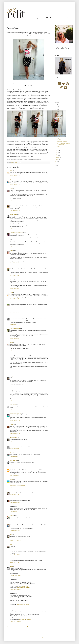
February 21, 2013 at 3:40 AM (16, 589)
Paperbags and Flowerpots (62, 142)
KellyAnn (12, 515)
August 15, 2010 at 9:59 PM (15, 541)
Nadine (12, 317)
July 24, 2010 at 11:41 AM (15, 176)
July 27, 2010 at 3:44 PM (15, 511)
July (57, 126)
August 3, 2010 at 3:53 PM (15, 530)
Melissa (12, 343)
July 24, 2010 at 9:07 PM (15, 350)
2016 (56, 104)
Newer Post (9, 627)
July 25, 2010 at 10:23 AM (15, 409)
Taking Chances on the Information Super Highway (63, 144)
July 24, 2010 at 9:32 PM (15, 372)
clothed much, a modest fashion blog (17, 485)
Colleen (12, 545)
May (57, 152)
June (57, 150)
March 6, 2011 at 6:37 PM (15, 555)
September (58, 122)
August (57, 124)
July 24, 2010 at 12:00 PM (15, 200)
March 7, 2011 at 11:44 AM (15, 562)
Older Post (48, 627)
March (57, 156)
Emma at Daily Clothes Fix (16, 413)
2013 (56, 110)
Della (11, 171)
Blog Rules (59, 138)
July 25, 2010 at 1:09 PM (15, 449)
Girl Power (59, 127)
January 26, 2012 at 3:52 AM (16, 575)
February (57, 158)
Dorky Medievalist (14, 376)
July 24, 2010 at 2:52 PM (15, 299)
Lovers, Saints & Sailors (15, 328)
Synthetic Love (60, 134)
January (57, 159)
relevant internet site (25, 586)
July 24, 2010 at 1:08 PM (15, 228)
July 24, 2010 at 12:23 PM (15, 210)
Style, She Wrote (14, 460)
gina (11, 535)
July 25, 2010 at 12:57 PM (15, 441)
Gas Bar (58, 136)
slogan (35, 90)
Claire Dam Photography (63, 78)
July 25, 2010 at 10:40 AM (15, 421)
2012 (56, 111)
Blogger (42, 637)
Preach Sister (59, 131)
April (57, 154)
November (58, 118)
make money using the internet (25, 620)
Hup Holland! (59, 148)
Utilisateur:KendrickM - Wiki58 (23, 604)
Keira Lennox (13, 404)
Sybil (11, 354)
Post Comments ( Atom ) (16, 629)
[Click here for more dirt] (63, 50)
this (25, 91)
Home (29, 627)
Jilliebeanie (13, 523)
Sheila (11, 189)
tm (11, 445)
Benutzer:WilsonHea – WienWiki (24, 588)
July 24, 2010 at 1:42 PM (15, 263)
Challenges (59, 146)
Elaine (12, 480)
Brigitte (12, 280)
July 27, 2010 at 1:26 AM (15, 502)
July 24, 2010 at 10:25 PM (15, 400)
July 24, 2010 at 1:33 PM (15, 246)
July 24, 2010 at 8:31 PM (15, 338)
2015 (56, 106)
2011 (56, 113)
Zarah (12, 567)
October (57, 120)
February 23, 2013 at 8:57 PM (16, 621)
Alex (11, 267)
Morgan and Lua (14, 214)
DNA (58, 133)
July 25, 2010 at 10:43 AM (15, 433)
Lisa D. (12, 250)
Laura (12, 293)
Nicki (11, 491)
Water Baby (59, 140)
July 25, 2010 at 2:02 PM (15, 456)
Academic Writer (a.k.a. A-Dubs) (17, 232)
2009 (56, 162)
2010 (56, 115)
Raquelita (12, 453)
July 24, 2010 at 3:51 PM (15, 313)
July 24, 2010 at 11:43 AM (15, 185)
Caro (11, 559)
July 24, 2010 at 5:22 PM (15, 324)
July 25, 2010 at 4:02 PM (15, 475)
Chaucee (12, 180)
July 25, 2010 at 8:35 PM (15, 487)
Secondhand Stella (14, 437)
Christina (12, 425)
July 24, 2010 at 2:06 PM (15, 276)
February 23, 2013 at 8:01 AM (16, 606)
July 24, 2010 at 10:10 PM (15, 386)
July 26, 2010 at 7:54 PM (15, 495)
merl (11, 204)
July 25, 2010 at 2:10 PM (15, 464)
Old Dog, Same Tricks (61, 129)
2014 (56, 108)
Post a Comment (12, 624)
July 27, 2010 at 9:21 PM (15, 519)
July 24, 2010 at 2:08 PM (15, 288)
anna (11, 499)
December (58, 117)
